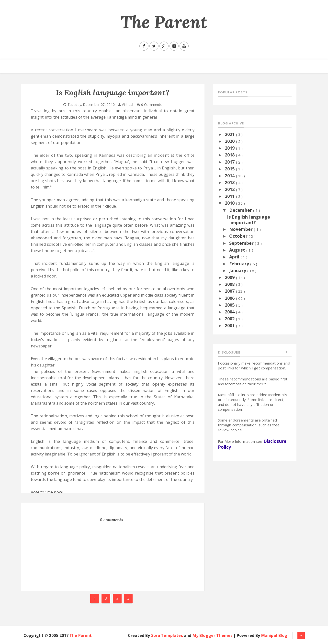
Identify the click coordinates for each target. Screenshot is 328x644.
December (241, 210)
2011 (230, 196)
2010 (230, 203)
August (238, 250)
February (240, 264)
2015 (230, 169)
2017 (230, 162)
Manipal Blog (274, 635)
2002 (230, 319)
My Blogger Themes (213, 635)
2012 (230, 189)
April (235, 257)
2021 (230, 134)
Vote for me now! (47, 492)
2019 (230, 148)
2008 (230, 284)
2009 (230, 277)
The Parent (164, 22)
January (238, 270)
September (242, 243)
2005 (230, 305)
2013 (230, 182)
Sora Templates (167, 635)
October (239, 236)
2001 (230, 325)
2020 (230, 141)
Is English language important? (249, 220)
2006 (230, 298)
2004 (230, 312)
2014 (230, 176)
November (242, 229)
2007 (230, 291)
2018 (230, 155)
